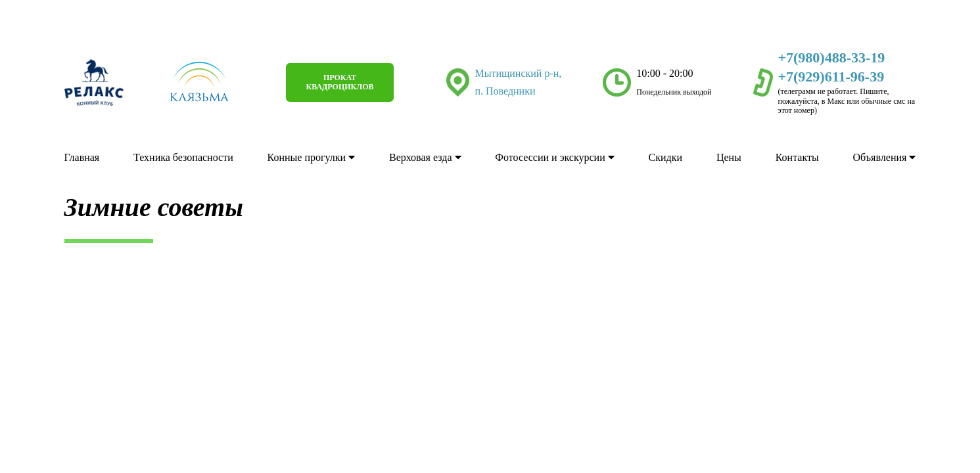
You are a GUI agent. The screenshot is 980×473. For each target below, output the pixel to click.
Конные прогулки (312, 158)
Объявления (885, 158)
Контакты (797, 158)
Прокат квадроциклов (339, 83)
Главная (82, 158)
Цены (729, 158)
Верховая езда (425, 158)
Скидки (665, 158)
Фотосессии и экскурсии (554, 158)
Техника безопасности (183, 158)
